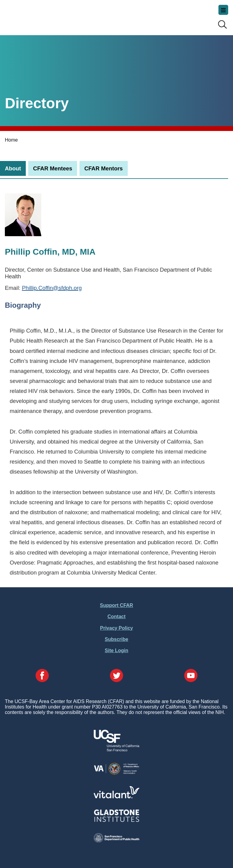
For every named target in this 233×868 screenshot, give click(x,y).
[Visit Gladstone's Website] (116, 821)
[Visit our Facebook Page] (42, 676)
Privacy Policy (117, 628)
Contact (116, 617)
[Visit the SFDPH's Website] (116, 841)
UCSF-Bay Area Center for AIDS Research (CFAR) (35, 15)
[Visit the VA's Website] (116, 774)
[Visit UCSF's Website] (116, 750)
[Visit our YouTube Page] (191, 676)
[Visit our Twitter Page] (116, 676)
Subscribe (116, 639)
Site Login (116, 650)
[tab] (13, 168)
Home (11, 140)
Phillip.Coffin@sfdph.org (52, 288)
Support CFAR (116, 605)
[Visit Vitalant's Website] (116, 797)
